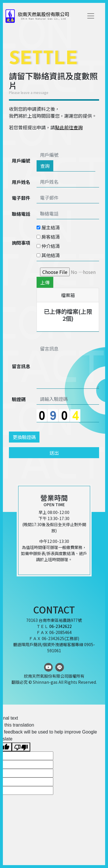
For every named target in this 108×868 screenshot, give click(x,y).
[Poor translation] (21, 747)
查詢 (45, 166)
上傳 (45, 282)
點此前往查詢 (69, 127)
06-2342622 (60, 626)
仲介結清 (48, 246)
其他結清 (48, 255)
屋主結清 (48, 227)
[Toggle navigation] (91, 16)
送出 (54, 453)
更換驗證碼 (24, 437)
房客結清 (48, 237)
